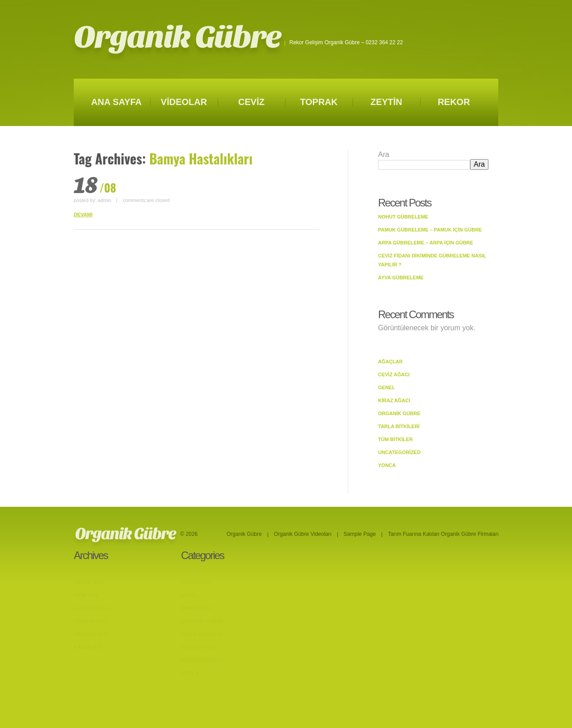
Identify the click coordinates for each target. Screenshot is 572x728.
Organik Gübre (177, 37)
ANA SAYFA (116, 102)
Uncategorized (399, 452)
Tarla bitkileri (399, 426)
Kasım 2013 (88, 647)
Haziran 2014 (91, 634)
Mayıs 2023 (87, 569)
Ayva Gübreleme (401, 278)
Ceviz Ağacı (394, 375)
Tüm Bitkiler (395, 439)
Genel (387, 387)
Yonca (387, 465)
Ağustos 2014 (92, 608)
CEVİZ (251, 102)
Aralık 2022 (89, 582)
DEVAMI (83, 215)
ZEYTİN (386, 102)
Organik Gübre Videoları (303, 534)
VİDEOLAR (184, 102)
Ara (384, 154)
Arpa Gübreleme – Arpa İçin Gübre (426, 243)
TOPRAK (319, 102)
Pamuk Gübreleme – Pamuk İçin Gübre (430, 230)
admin (105, 200)
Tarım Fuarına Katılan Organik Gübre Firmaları (443, 534)
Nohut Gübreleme (403, 217)
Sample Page (360, 534)
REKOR (454, 102)
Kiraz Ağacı (394, 400)
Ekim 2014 (86, 595)
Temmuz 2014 (90, 621)
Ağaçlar (390, 362)
